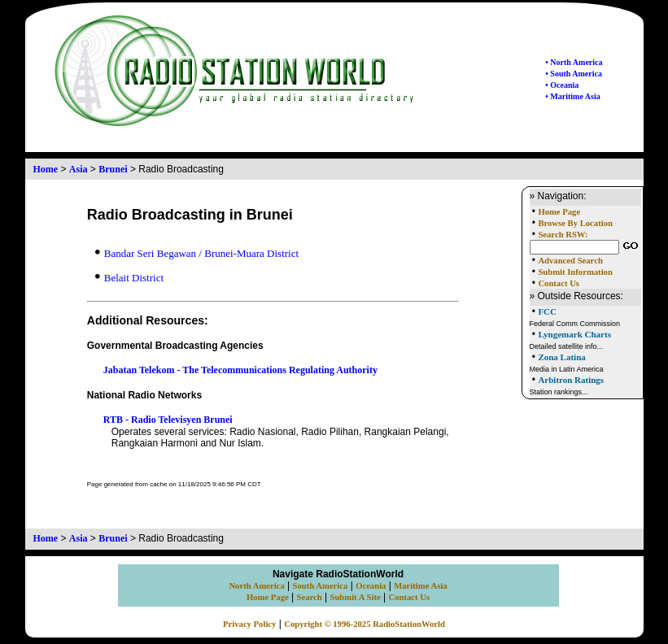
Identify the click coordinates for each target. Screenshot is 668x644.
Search (310, 597)
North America (256, 586)
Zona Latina (561, 357)
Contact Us (559, 283)
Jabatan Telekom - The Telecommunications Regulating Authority (240, 370)
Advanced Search (570, 261)
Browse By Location (575, 223)
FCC (547, 311)
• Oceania (562, 85)
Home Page (559, 212)
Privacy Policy (249, 624)
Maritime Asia (420, 586)
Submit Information (575, 272)
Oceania (371, 586)
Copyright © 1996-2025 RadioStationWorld (365, 624)
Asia (79, 169)
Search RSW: (563, 235)
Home (46, 169)
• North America (574, 62)
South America (321, 586)
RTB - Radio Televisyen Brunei (168, 420)
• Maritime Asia (572, 96)
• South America (574, 74)
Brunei (113, 169)
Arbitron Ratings (571, 380)
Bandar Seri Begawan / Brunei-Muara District (197, 253)
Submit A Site (355, 597)
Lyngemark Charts (574, 334)
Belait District (129, 278)
